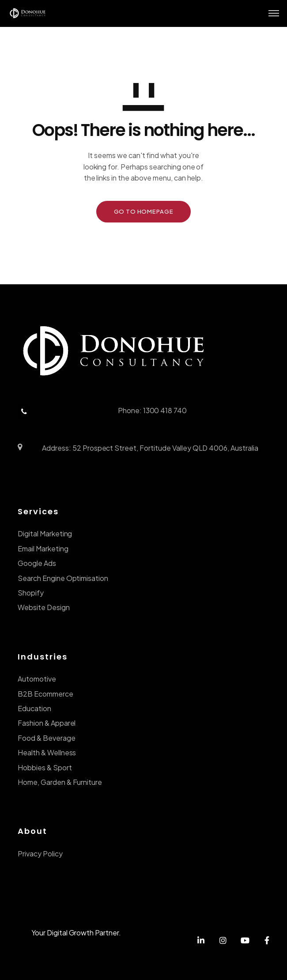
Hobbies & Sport (45, 767)
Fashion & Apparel (47, 723)
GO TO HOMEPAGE (144, 211)
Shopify (31, 593)
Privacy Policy (40, 854)
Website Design (44, 607)
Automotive (37, 679)
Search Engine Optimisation (63, 578)
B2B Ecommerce (45, 694)
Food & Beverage (47, 738)
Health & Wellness (47, 752)
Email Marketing (43, 548)
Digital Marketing (45, 533)
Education (34, 708)
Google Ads (37, 563)
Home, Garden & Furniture (60, 782)
